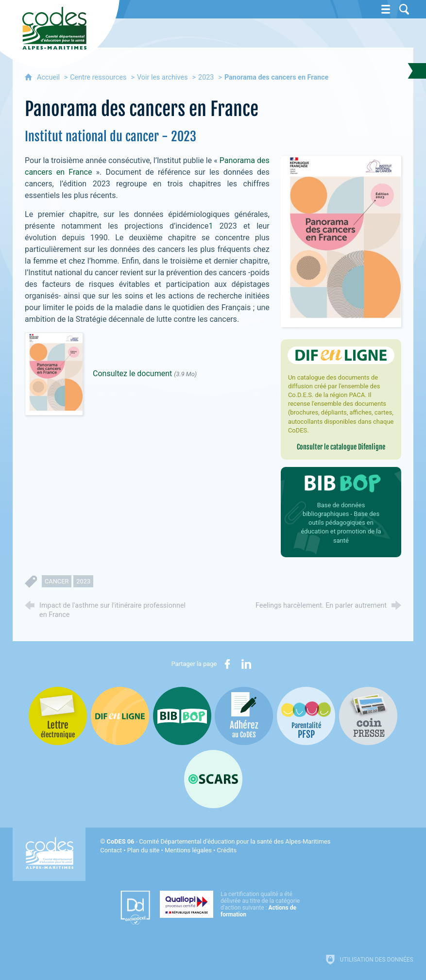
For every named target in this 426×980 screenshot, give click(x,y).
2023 (206, 77)
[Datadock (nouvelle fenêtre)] (135, 908)
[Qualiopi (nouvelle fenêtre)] (233, 904)
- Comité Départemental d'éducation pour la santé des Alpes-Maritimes (219, 841)
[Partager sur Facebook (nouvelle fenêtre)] (227, 664)
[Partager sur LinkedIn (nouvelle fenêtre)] (246, 664)
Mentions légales (188, 850)
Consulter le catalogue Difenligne (341, 447)
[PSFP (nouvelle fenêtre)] (306, 716)
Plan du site (144, 850)
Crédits (227, 850)
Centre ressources (98, 77)
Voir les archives (162, 77)
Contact (111, 850)
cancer (57, 581)
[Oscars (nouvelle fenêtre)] (213, 779)
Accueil (49, 77)
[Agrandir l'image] (341, 241)
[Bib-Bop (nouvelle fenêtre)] (182, 716)
